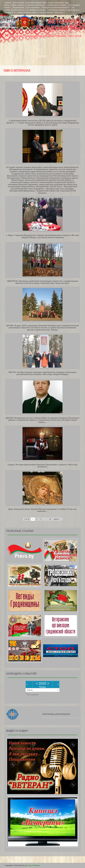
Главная (8, 3)
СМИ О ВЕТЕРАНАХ (33, 8)
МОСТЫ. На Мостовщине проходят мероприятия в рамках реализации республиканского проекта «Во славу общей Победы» (42, 373)
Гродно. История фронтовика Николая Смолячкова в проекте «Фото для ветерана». (42, 466)
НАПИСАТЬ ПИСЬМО (46, 13)
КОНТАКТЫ (59, 13)
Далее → (57, 519)
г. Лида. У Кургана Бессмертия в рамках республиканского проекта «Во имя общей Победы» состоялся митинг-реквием (42, 236)
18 (50, 519)
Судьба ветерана (18, 5)
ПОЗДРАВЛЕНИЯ (18, 8)
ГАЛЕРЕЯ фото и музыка (57, 5)
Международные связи (27, 13)
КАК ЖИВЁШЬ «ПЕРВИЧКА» (37, 10)
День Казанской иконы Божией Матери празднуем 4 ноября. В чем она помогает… (43, 510)
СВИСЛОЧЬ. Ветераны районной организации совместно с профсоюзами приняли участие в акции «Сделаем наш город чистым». (42, 282)
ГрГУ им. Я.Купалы (33, 865)
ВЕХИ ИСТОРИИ (19, 3)
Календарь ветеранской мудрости (56, 8)
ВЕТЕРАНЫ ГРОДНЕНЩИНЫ (57, 25)
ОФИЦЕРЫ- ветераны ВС (36, 5)
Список (30, 690)
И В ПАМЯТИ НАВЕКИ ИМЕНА (37, 3)
